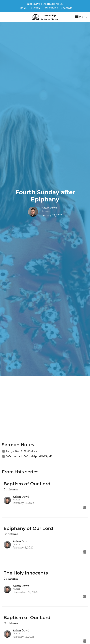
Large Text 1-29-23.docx (20, 451)
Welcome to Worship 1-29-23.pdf (27, 456)
